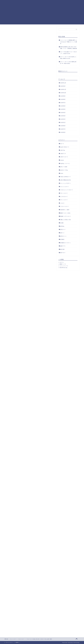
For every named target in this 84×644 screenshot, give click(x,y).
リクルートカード (10, 29)
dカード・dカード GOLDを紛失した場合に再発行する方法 (68, 58)
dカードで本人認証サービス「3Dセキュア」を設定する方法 (69, 53)
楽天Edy (62, 226)
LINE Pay (63, 150)
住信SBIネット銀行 (65, 210)
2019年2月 (63, 119)
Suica (62, 173)
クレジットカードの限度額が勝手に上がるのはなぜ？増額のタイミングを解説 (69, 42)
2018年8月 (63, 126)
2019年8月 (63, 99)
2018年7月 (63, 129)
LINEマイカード (64, 157)
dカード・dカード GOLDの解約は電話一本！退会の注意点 (68, 63)
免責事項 (17, 642)
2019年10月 (63, 93)
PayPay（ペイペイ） (65, 163)
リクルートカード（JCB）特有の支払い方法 (24, 77)
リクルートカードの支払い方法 (21, 67)
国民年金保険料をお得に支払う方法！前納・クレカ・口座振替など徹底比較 (69, 48)
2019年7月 (63, 103)
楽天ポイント (63, 236)
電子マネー (63, 253)
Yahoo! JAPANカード (65, 177)
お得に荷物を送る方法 (65, 180)
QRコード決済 (64, 167)
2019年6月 (63, 106)
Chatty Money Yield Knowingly (11, 3)
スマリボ (19, 81)
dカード (62, 144)
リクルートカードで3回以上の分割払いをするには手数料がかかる (32, 71)
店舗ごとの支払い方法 (65, 220)
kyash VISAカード (65, 147)
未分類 (62, 223)
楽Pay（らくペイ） (22, 86)
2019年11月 (63, 89)
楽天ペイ (62, 233)
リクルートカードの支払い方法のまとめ (23, 89)
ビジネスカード (64, 197)
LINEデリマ (63, 154)
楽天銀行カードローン (65, 243)
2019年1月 (63, 122)
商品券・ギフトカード (65, 216)
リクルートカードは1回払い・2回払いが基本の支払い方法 (30, 69)
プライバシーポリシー (10, 642)
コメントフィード (64, 266)
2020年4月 (63, 86)
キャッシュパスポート (65, 183)
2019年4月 (63, 113)
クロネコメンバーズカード (67, 190)
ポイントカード (64, 200)
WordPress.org (63, 268)
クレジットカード (64, 187)
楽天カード (63, 229)
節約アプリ (63, 246)
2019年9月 (63, 96)
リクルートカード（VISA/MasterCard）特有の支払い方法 (28, 84)
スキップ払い (20, 79)
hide (32, 65)
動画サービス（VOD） (66, 213)
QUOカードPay (64, 170)
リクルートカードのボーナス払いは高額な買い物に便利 (30, 74)
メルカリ (62, 203)
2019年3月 (63, 116)
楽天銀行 (62, 239)
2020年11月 (63, 83)
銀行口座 (62, 249)
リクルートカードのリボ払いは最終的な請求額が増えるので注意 (32, 73)
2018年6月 (63, 132)
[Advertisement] (42, 15)
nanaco (62, 160)
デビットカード (64, 193)
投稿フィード (63, 264)
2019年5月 (63, 109)
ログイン (62, 262)
